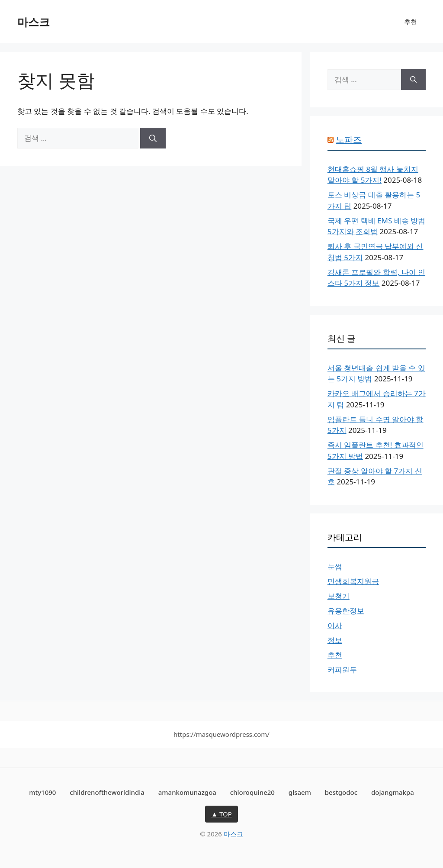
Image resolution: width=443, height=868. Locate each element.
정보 (335, 640)
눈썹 (335, 566)
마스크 (34, 22)
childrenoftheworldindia (107, 792)
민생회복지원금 (353, 581)
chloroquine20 (252, 792)
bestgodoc (341, 792)
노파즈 (349, 140)
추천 (411, 22)
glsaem (300, 792)
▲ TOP (221, 814)
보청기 (339, 596)
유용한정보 (346, 611)
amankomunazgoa (187, 792)
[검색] (153, 138)
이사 (335, 625)
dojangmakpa (393, 792)
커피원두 (342, 670)
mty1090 (42, 792)
